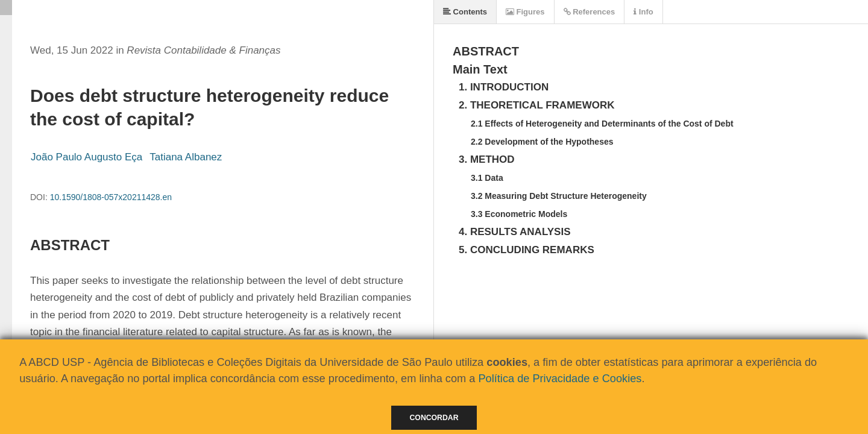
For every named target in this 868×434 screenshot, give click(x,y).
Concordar (434, 418)
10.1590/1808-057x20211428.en (111, 197)
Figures (525, 12)
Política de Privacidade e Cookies (560, 379)
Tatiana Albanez (186, 157)
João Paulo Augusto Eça (86, 157)
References (590, 12)
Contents (465, 12)
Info (643, 12)
